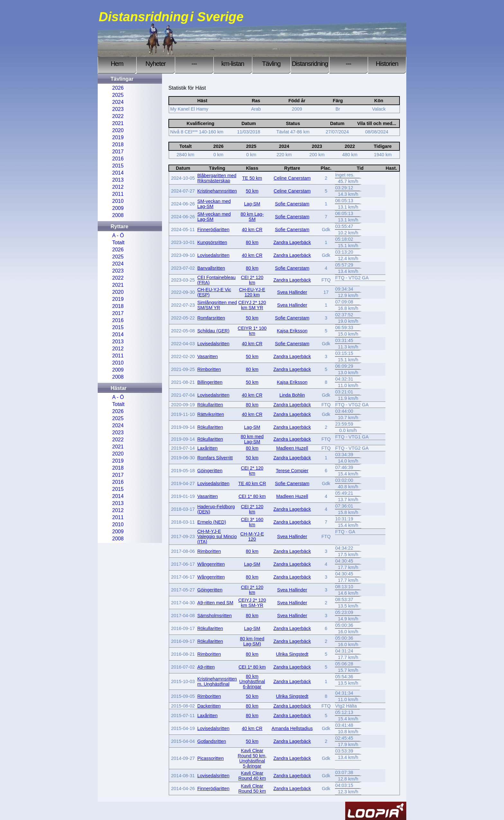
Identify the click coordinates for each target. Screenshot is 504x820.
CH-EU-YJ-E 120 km (252, 292)
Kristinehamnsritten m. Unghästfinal (217, 681)
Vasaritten (208, 356)
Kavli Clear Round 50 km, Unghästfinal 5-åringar (252, 758)
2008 (118, 215)
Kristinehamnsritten (217, 191)
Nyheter (155, 64)
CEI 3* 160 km (252, 522)
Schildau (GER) (213, 331)
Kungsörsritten (212, 242)
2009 (118, 208)
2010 (118, 201)
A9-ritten (206, 667)
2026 (118, 88)
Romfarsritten (211, 318)
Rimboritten (209, 369)
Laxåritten (207, 448)
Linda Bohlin (292, 395)
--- (194, 64)
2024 (118, 102)
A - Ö (118, 235)
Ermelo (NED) (212, 522)
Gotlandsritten (212, 741)
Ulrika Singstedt (292, 654)
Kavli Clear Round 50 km (252, 788)
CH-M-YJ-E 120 (252, 536)
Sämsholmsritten (215, 616)
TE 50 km (252, 178)
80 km (252, 242)
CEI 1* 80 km (252, 496)
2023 (118, 109)
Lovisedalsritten (213, 255)
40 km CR (252, 230)
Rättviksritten (211, 414)
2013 (118, 180)
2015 (118, 166)
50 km (252, 191)
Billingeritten (210, 382)
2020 (118, 130)
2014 (118, 173)
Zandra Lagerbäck (292, 242)
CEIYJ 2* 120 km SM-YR (252, 603)
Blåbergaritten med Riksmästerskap (217, 178)
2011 (118, 194)
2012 (118, 187)
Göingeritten (210, 471)
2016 (118, 159)
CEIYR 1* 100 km (252, 331)
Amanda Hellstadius (292, 728)
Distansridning (310, 64)
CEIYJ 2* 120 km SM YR (252, 305)
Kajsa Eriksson (292, 331)
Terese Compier (292, 471)
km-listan (233, 64)
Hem (117, 64)
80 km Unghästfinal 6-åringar (252, 681)
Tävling (271, 64)
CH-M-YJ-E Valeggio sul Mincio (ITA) (217, 536)
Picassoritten (211, 758)
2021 (118, 123)
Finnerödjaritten (213, 230)
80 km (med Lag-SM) (252, 641)
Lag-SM (252, 204)
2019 (118, 137)
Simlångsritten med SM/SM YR (217, 305)
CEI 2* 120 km (252, 280)
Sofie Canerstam (292, 204)
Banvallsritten (211, 268)
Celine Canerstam (292, 178)
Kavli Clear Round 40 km (252, 776)
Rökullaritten (210, 405)
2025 (118, 95)
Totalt (118, 243)
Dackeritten (209, 706)
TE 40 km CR (252, 483)
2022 (118, 116)
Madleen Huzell (292, 448)
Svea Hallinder (292, 292)
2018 (118, 144)
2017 (118, 152)
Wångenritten (211, 564)
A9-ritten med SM (215, 603)
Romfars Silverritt (215, 458)
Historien (387, 64)
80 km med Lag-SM (252, 439)
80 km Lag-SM (252, 217)
